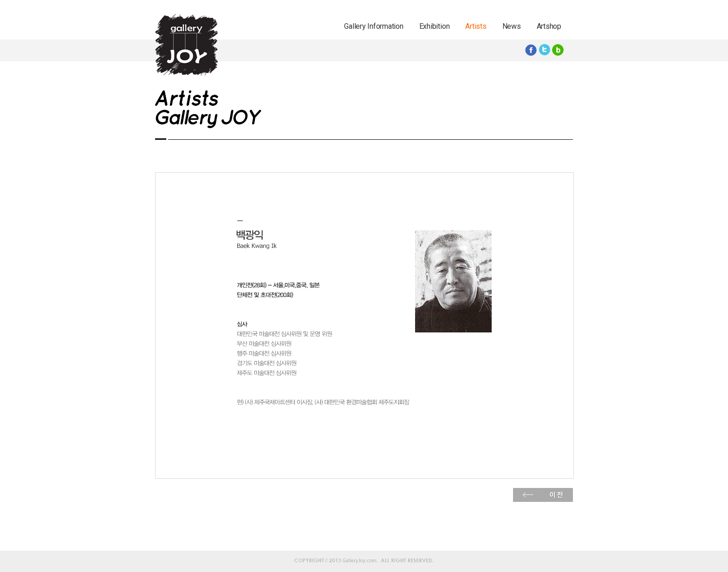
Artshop (549, 26)
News (512, 26)
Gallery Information (374, 26)
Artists (476, 26)
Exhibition (435, 26)
